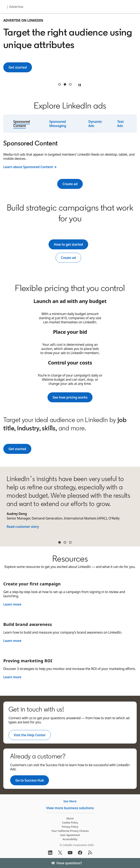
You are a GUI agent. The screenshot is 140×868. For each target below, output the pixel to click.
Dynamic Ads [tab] (95, 124)
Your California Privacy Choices (70, 831)
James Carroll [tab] (65, 542)
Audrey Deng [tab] (60, 542)
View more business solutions (70, 808)
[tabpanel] (70, 155)
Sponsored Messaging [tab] (58, 124)
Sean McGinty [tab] (70, 542)
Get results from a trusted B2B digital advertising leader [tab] (70, 84)
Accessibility (70, 839)
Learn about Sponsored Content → (30, 167)
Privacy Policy (70, 827)
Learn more (12, 604)
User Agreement (70, 835)
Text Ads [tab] (120, 124)
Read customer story (23, 527)
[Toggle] (133, 863)
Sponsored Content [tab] (22, 124)
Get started (20, 67)
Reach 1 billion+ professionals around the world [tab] (60, 84)
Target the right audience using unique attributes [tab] (65, 84)
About (70, 818)
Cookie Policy (70, 823)
